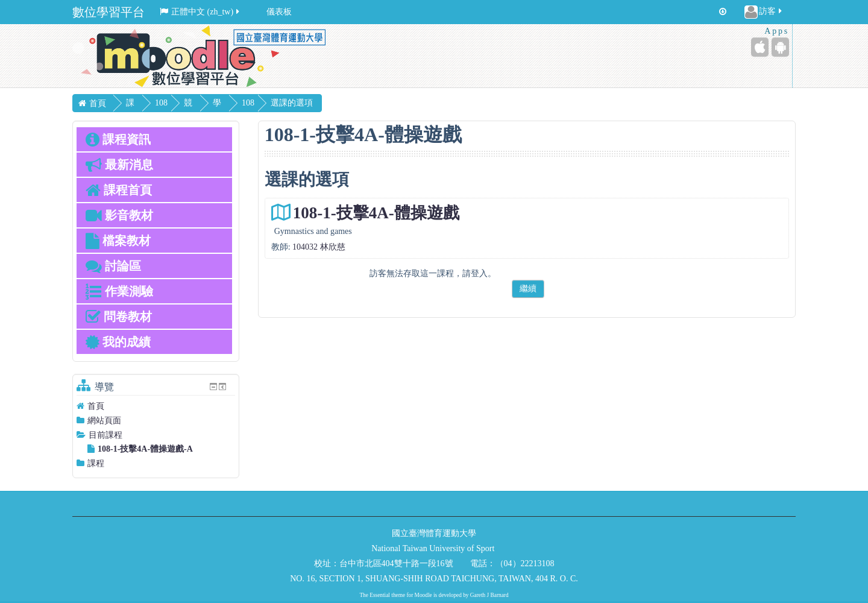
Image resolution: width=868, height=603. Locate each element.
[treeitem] (156, 406)
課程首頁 (119, 190)
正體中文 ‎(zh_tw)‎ (200, 12)
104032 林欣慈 (319, 247)
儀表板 (279, 12)
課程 (96, 463)
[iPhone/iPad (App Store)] (760, 47)
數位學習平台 (108, 12)
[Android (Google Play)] (780, 47)
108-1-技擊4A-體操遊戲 (376, 213)
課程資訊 (118, 139)
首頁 (96, 406)
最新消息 (119, 165)
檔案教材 (118, 241)
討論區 (113, 266)
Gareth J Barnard (489, 595)
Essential (380, 595)
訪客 (764, 12)
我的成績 (118, 342)
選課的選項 (320, 103)
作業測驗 (119, 291)
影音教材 (119, 215)
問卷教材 (119, 317)
